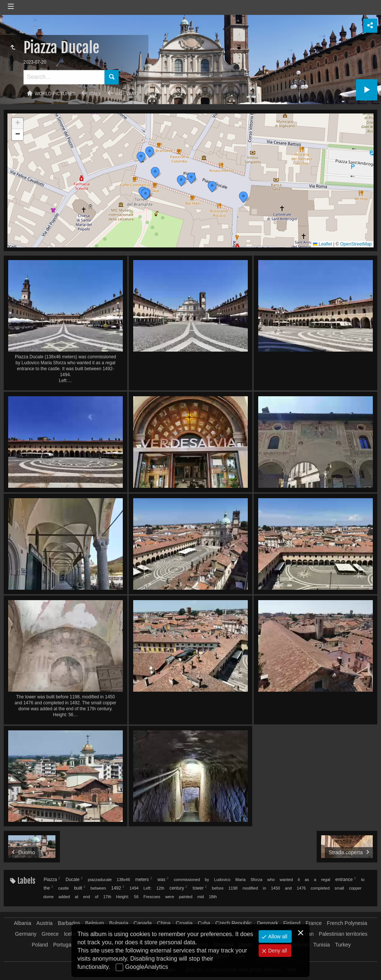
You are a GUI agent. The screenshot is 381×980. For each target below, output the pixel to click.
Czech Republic (234, 923)
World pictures (55, 94)
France (314, 923)
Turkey (343, 945)
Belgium (95, 923)
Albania (23, 923)
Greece (50, 934)
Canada (143, 923)
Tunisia (322, 945)
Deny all (277, 951)
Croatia (184, 923)
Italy (95, 94)
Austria (45, 923)
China (164, 923)
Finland (292, 923)
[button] (243, 197)
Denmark (268, 923)
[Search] (64, 77)
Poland (40, 945)
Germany (26, 934)
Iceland (72, 934)
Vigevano (127, 94)
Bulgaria (119, 923)
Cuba (204, 923)
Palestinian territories (343, 934)
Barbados (69, 923)
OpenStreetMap (356, 244)
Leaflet (322, 244)
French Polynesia (347, 923)
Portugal (63, 945)
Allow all (277, 936)
